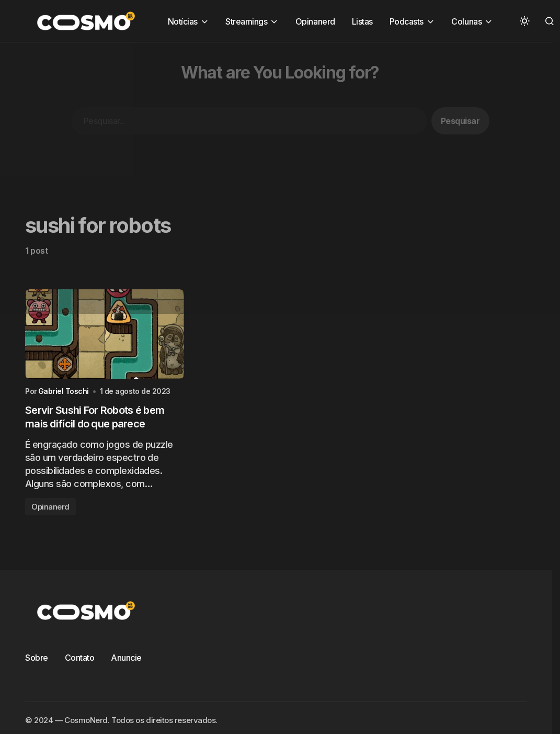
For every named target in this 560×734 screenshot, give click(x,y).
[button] (524, 21)
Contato (80, 658)
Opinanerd (50, 507)
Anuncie (126, 658)
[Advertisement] (264, 116)
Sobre (37, 658)
